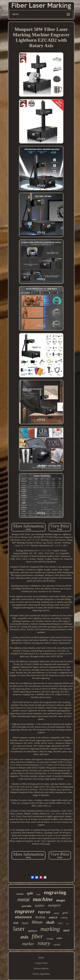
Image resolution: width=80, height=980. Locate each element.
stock (38, 894)
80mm (37, 922)
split (30, 893)
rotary (44, 943)
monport (54, 905)
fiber (37, 936)
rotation (20, 894)
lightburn (33, 931)
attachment (23, 917)
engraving (55, 892)
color (59, 938)
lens (68, 924)
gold (65, 913)
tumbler (40, 906)
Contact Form (41, 963)
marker (28, 944)
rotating (50, 939)
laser (19, 929)
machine (43, 899)
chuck (25, 923)
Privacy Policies (41, 968)
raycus (44, 912)
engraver (25, 911)
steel (66, 930)
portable (27, 906)
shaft (50, 922)
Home (41, 958)
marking (50, 929)
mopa (61, 900)
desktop (40, 917)
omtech (53, 917)
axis (24, 937)
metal (23, 900)
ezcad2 (57, 945)
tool (16, 923)
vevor (57, 913)
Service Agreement (41, 974)
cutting (64, 918)
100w (60, 923)
